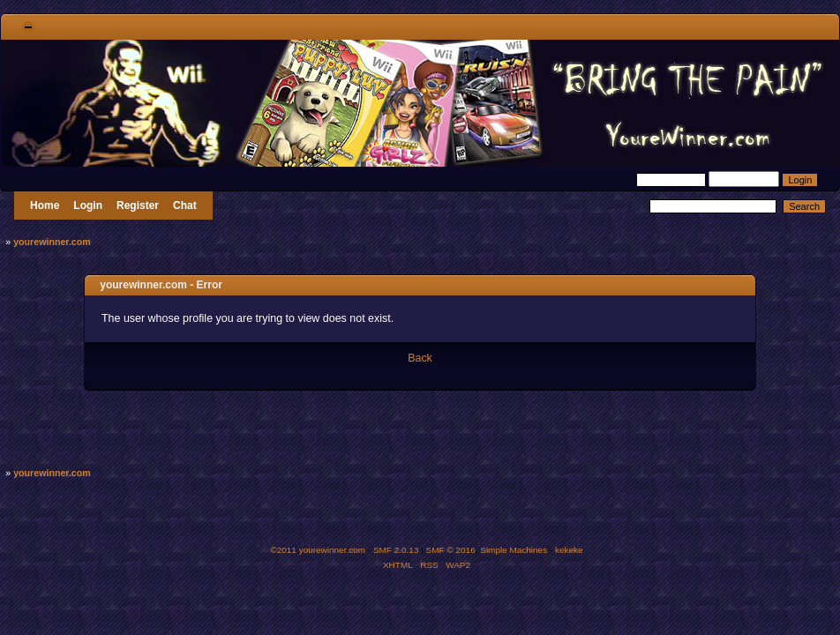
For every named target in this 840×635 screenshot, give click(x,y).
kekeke (569, 550)
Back (420, 358)
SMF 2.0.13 (396, 550)
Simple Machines (514, 550)
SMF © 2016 (451, 550)
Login (88, 205)
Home (45, 205)
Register (138, 205)
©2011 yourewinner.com (318, 550)
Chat (185, 205)
